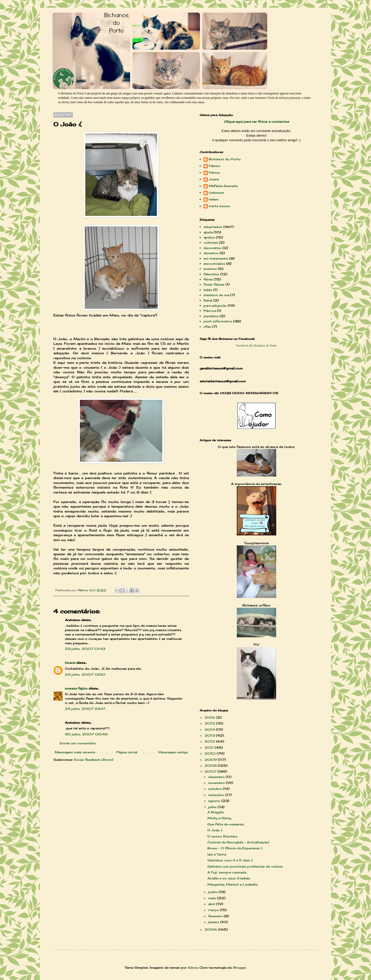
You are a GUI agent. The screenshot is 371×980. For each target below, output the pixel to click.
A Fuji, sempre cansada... (227, 872)
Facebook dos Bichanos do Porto (256, 346)
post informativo (218, 321)
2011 (210, 748)
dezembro (217, 777)
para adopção (215, 306)
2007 (211, 771)
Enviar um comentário (78, 743)
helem (214, 199)
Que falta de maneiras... (226, 824)
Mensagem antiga (173, 752)
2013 (210, 735)
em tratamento (216, 258)
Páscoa (210, 311)
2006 (211, 929)
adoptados (213, 227)
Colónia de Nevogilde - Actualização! (238, 842)
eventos (210, 269)
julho (213, 807)
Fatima (214, 173)
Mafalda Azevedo (223, 186)
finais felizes (214, 284)
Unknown (216, 193)
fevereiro (216, 916)
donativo (211, 253)
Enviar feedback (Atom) (94, 760)
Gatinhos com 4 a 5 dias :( (230, 860)
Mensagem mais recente (75, 752)
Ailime (193, 968)
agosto (215, 801)
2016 (210, 717)
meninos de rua (216, 295)
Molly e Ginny (219, 818)
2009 (211, 760)
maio (213, 898)
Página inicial (127, 752)
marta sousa (219, 206)
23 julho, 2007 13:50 (85, 674)
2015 (210, 723)
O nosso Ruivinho (222, 836)
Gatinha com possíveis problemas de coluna (245, 866)
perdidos (211, 316)
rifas (207, 327)
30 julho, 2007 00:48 (86, 734)
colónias (211, 242)
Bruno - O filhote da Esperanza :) (235, 848)
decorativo (213, 248)
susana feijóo (76, 688)
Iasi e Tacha (217, 854)
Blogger (240, 968)
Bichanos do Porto (225, 159)
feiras (208, 279)
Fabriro (214, 166)
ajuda (208, 232)
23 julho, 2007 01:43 (85, 649)
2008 (211, 766)
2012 (210, 741)
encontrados (214, 264)
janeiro (214, 922)
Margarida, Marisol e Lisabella (232, 884)
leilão (208, 290)
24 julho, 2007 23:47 (85, 709)
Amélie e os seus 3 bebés (229, 878)
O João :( (215, 830)
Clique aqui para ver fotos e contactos (256, 122)
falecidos (211, 274)
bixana (70, 663)
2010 (211, 753)
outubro (216, 789)
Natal (208, 300)
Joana (214, 179)
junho (213, 892)
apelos (209, 237)
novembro (217, 783)
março (214, 910)
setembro (217, 795)
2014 (210, 730)
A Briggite (216, 812)
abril (212, 904)
